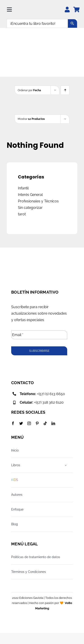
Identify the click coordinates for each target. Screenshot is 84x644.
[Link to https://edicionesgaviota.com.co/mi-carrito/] (76, 10)
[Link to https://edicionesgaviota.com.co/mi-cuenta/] (67, 10)
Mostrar (31, 119)
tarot (22, 214)
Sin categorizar (30, 208)
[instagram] (29, 423)
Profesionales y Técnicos (38, 201)
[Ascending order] (65, 90)
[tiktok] (45, 423)
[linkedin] (53, 423)
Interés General (30, 195)
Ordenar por (29, 90)
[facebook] (13, 423)
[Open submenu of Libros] (66, 465)
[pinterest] (37, 423)
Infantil (23, 188)
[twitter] (21, 423)
